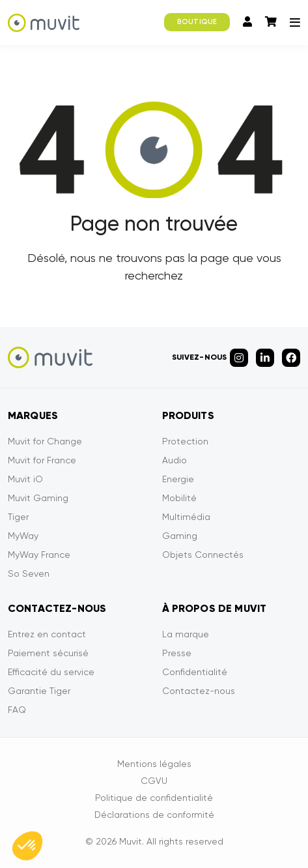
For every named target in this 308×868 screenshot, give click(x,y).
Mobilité (179, 498)
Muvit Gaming (38, 498)
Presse (177, 653)
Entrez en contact (47, 634)
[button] (27, 846)
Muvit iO (25, 479)
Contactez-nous (199, 691)
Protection (185, 441)
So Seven (29, 573)
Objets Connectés (203, 555)
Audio (175, 460)
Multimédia (186, 517)
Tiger (18, 517)
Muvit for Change (45, 441)
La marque (186, 634)
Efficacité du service (51, 672)
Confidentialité (195, 672)
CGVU (154, 781)
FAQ (17, 710)
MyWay (23, 536)
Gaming (180, 536)
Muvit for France (42, 460)
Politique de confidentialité (154, 798)
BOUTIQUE (197, 22)
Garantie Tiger (39, 691)
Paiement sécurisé (48, 653)
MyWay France (39, 555)
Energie (178, 479)
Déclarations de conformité (154, 815)
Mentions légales (154, 764)
